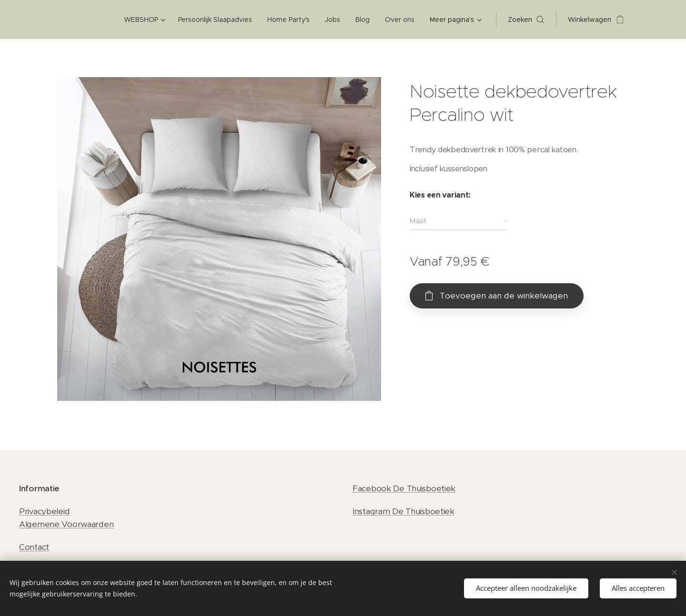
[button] (526, 20)
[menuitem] (145, 20)
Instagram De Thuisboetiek (404, 511)
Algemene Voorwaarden (66, 524)
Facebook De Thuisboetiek (404, 488)
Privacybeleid (44, 511)
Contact (34, 547)
